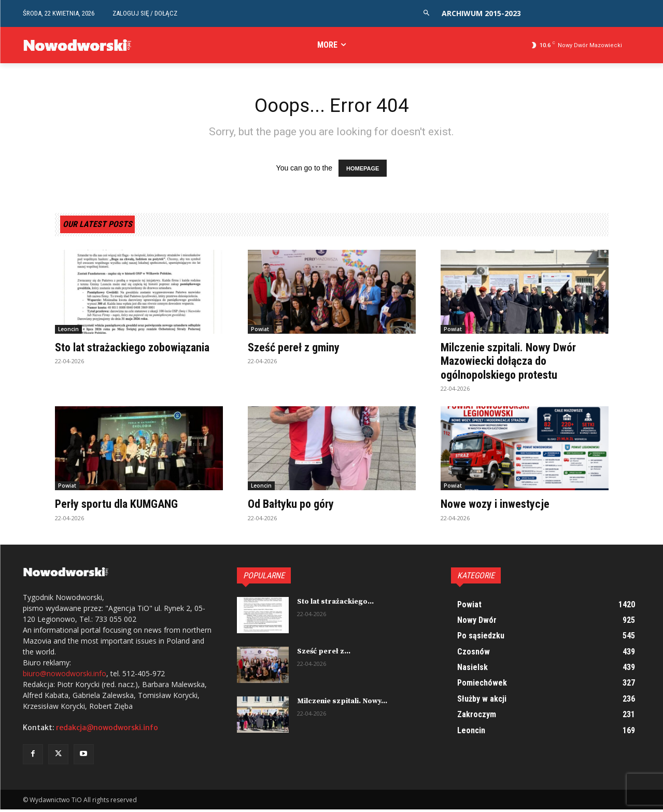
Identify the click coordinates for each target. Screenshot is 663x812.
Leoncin (68, 332)
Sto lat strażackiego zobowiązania (105, 357)
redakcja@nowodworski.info (107, 730)
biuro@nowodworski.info (65, 676)
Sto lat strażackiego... (335, 604)
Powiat (260, 332)
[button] (426, 13)
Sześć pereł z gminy (299, 350)
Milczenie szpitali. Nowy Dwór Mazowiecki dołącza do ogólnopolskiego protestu (516, 364)
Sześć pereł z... (324, 653)
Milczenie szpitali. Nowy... (342, 703)
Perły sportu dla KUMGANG (123, 506)
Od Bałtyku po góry (295, 506)
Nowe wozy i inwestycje (500, 506)
